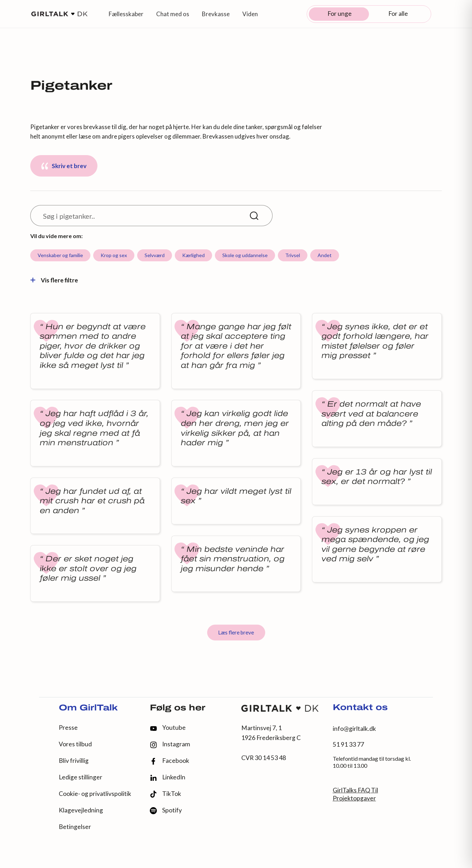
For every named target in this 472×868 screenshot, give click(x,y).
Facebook (170, 761)
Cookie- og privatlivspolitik (95, 794)
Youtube (168, 727)
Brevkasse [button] (216, 14)
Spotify (166, 810)
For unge (340, 14)
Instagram (170, 744)
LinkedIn (168, 777)
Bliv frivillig (74, 761)
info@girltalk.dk (354, 729)
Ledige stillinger (81, 777)
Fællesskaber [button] (126, 14)
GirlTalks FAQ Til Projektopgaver (355, 794)
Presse (68, 727)
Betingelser (75, 827)
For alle (398, 14)
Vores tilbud (75, 744)
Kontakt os (360, 708)
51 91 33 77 (348, 744)
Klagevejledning (81, 810)
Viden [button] (250, 14)
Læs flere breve (236, 632)
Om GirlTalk (88, 708)
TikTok (165, 794)
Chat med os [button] (173, 14)
